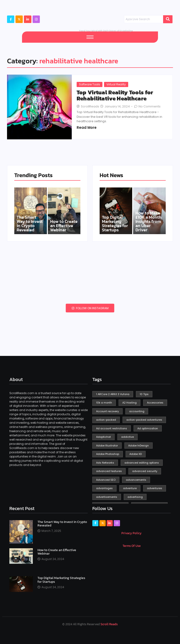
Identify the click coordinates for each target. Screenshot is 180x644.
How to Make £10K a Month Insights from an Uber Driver (148, 221)
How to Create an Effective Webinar (64, 226)
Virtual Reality (116, 84)
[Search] (143, 19)
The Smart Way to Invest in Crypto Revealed (30, 224)
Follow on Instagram (90, 308)
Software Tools (90, 84)
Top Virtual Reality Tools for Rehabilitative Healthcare (115, 96)
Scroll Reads (109, 624)
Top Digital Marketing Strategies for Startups (115, 224)
